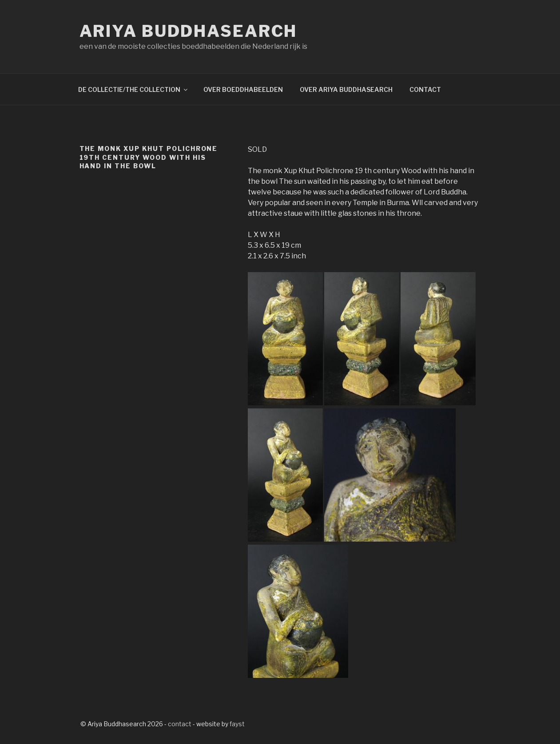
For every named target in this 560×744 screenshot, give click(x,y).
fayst (237, 724)
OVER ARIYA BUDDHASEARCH (346, 89)
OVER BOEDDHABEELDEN (243, 89)
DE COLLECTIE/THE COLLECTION (133, 89)
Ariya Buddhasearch (189, 31)
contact (180, 724)
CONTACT (425, 89)
